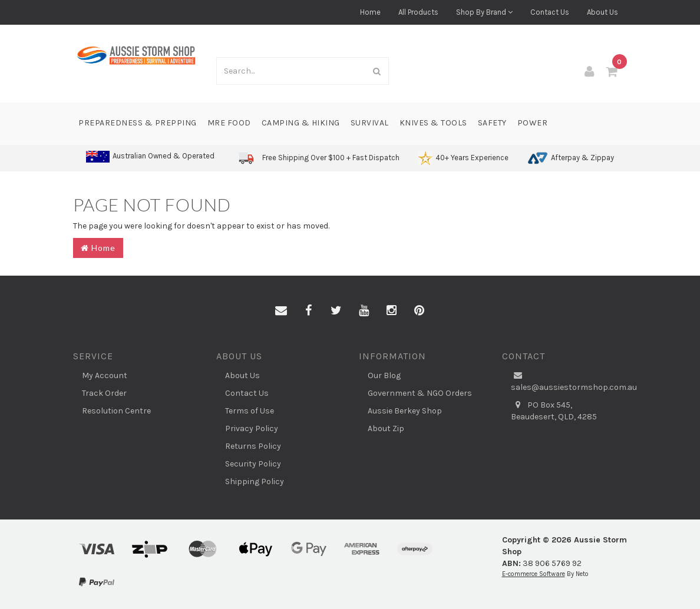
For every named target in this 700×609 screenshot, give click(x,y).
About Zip (386, 428)
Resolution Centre (116, 411)
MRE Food (229, 123)
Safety (492, 123)
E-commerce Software (534, 574)
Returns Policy (253, 446)
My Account (105, 375)
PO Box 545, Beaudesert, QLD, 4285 (554, 411)
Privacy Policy (252, 428)
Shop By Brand (484, 12)
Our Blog (384, 375)
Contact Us (550, 12)
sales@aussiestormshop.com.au (569, 381)
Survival (370, 123)
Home (370, 12)
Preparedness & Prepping (138, 123)
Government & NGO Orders (420, 393)
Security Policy (253, 464)
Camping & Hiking (301, 123)
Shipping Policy (255, 481)
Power (533, 123)
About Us (602, 12)
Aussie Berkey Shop (405, 411)
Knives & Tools (433, 123)
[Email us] (281, 311)
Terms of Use (250, 411)
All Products (418, 12)
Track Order (104, 393)
